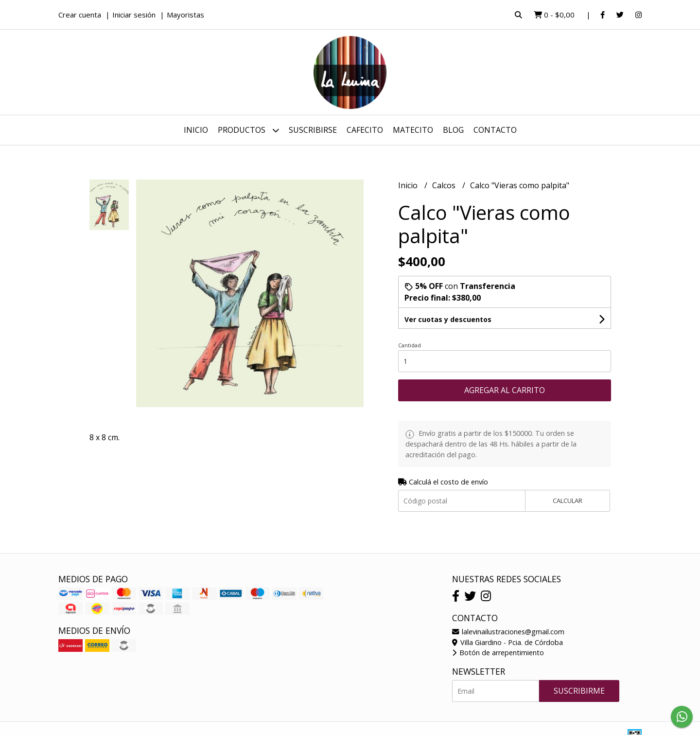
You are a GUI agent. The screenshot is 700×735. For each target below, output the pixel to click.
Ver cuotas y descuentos (448, 319)
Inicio (196, 130)
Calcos (445, 185)
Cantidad (410, 345)
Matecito (413, 130)
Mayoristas (185, 15)
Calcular (568, 501)
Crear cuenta (80, 15)
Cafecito (365, 130)
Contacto (495, 130)
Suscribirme (579, 691)
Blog (453, 130)
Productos (248, 130)
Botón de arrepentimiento (498, 653)
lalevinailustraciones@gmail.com (508, 632)
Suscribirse (313, 130)
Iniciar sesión (134, 15)
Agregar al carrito (505, 390)
